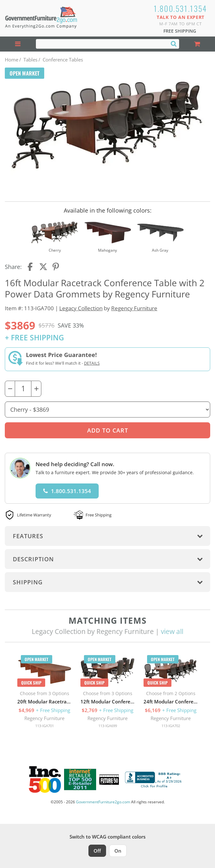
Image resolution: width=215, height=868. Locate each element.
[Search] (174, 44)
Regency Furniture (134, 308)
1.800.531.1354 (181, 8)
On (118, 851)
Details (92, 363)
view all (172, 631)
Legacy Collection (81, 308)
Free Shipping (180, 31)
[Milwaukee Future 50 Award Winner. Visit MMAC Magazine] (109, 780)
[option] (44, 693)
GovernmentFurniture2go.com (103, 802)
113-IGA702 (171, 726)
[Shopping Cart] (197, 44)
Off (97, 851)
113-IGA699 (108, 726)
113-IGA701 (45, 726)
